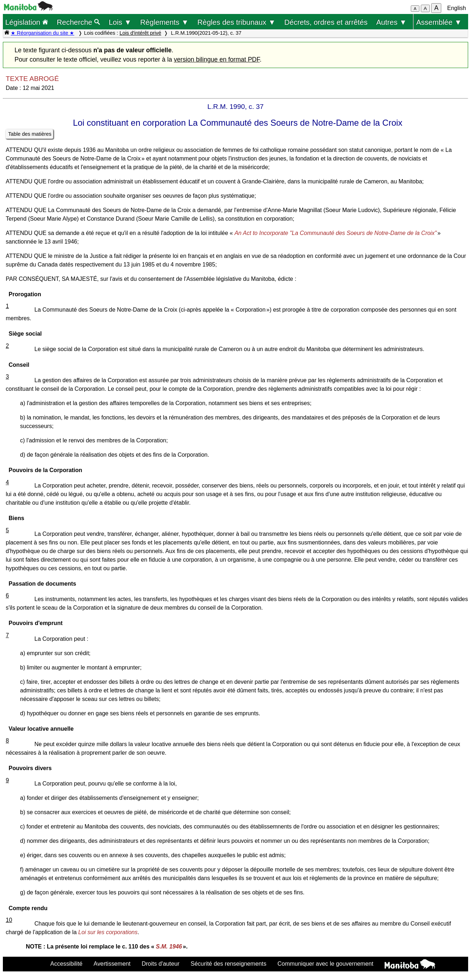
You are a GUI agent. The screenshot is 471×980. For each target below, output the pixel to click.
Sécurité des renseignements (229, 964)
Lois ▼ (120, 22)
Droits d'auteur (161, 964)
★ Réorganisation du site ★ (42, 33)
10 (9, 920)
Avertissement (112, 964)
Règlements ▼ (164, 22)
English (457, 8)
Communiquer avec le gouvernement (325, 964)
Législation (27, 22)
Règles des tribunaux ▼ (237, 22)
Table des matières (30, 134)
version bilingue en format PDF (217, 59)
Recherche (78, 22)
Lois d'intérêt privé (140, 33)
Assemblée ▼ (439, 22)
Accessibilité (66, 964)
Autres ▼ (391, 22)
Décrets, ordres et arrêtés (326, 22)
